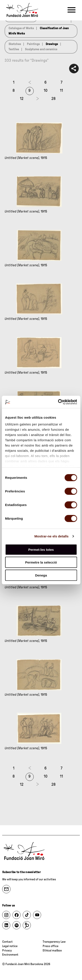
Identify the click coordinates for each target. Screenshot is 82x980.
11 (61, 91)
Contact (7, 942)
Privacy (7, 951)
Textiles (14, 49)
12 (22, 99)
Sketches (15, 44)
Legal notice (10, 946)
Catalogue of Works (21, 28)
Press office (51, 946)
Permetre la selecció (41, 562)
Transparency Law (54, 942)
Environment (10, 955)
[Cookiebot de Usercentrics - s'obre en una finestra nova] (58, 402)
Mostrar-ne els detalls (51, 536)
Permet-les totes (41, 549)
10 (46, 91)
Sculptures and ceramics (41, 49)
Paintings (33, 44)
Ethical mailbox (52, 951)
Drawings (52, 44)
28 (53, 99)
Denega (41, 575)
